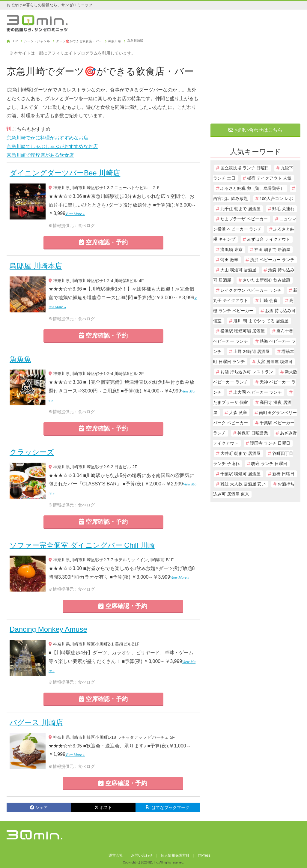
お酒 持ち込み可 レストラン (247, 372)
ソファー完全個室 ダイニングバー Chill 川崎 (82, 545)
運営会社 (116, 855)
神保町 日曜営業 (253, 433)
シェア (39, 807)
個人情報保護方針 (175, 855)
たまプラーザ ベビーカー (244, 219)
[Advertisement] (255, 77)
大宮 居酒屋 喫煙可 (275, 362)
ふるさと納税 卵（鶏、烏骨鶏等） (252, 188)
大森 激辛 (238, 413)
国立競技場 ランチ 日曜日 (245, 168)
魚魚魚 (20, 359)
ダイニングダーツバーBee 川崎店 (65, 173)
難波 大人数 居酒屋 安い (243, 484)
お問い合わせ (142, 855)
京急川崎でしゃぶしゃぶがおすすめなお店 (52, 146)
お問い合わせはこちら (255, 130)
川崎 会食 (269, 301)
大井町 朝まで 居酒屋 (240, 453)
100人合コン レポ (276, 199)
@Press (204, 855)
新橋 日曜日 (283, 474)
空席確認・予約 (103, 242)
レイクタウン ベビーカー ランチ (251, 290)
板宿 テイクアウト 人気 (269, 178)
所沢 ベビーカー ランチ (272, 260)
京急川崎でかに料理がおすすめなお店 (47, 138)
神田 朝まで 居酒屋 (272, 250)
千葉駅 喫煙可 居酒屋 (240, 474)
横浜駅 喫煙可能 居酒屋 (243, 331)
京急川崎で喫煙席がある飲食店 (40, 155)
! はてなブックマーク (168, 807)
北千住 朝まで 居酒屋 (240, 209)
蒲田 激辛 (229, 260)
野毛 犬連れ (283, 209)
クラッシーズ (32, 452)
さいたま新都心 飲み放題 (267, 280)
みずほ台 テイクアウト (269, 239)
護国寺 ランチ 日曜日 (270, 443)
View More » (75, 214)
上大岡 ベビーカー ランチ (258, 392)
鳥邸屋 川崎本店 (36, 266)
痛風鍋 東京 (231, 250)
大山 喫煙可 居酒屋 (238, 270)
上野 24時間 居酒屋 (251, 352)
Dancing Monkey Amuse (48, 629)
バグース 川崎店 (36, 722)
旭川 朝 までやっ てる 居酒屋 (261, 321)
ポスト (103, 807)
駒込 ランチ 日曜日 (269, 464)
